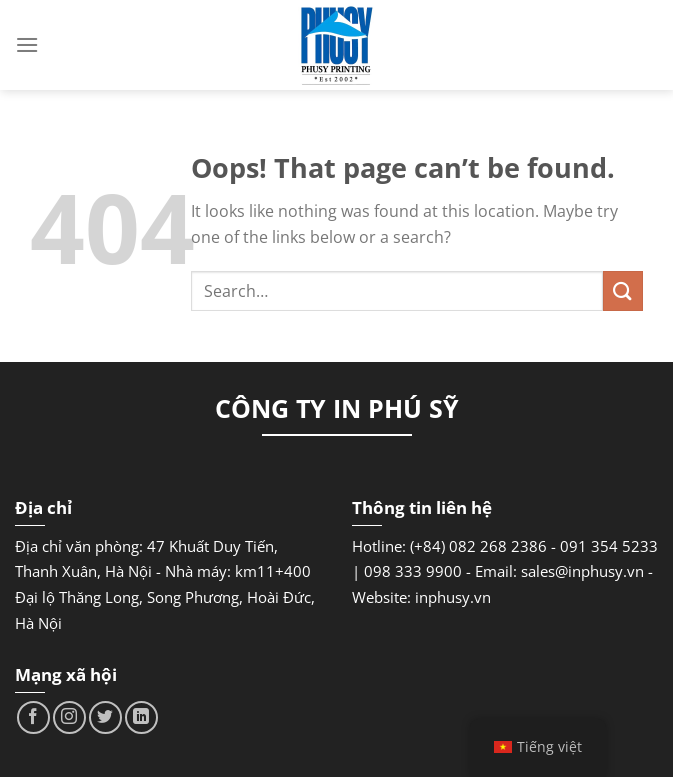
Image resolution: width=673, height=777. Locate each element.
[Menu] (27, 44)
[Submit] (623, 290)
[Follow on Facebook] (33, 717)
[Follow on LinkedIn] (141, 717)
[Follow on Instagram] (69, 717)
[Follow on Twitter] (105, 717)
